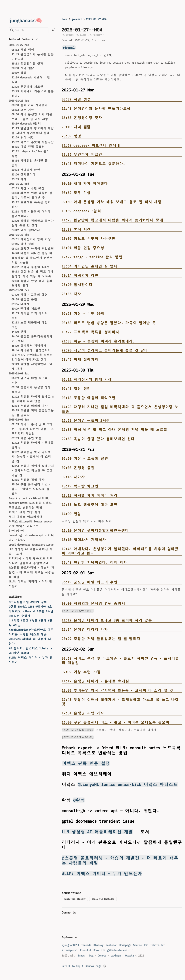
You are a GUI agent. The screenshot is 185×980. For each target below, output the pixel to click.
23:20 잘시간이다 (24, 174)
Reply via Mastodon (103, 899)
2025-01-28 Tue (19, 101)
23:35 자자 (19, 179)
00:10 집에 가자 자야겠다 (30, 105)
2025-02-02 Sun (19, 420)
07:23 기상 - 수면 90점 (28, 188)
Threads (86, 945)
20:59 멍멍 (19, 73)
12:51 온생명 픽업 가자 (28, 480)
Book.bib (99, 950)
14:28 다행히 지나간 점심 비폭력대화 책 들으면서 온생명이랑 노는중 (32, 258)
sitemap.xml (70, 950)
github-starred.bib (120, 950)
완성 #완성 (16, 531)
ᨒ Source (68, 35)
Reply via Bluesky (75, 899)
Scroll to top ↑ (72, 966)
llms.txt (85, 950)
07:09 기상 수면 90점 (26, 438)
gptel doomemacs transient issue (31, 545)
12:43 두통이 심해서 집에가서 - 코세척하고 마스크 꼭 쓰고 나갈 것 (33, 470)
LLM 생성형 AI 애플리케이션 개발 (97, 832)
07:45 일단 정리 (23, 244)
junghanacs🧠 (25, 20)
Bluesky (98, 945)
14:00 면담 (19, 332)
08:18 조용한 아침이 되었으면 (33, 249)
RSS (146, 945)
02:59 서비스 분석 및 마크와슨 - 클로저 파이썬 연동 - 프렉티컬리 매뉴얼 (33, 429)
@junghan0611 (70, 945)
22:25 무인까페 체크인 (27, 87)
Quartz (130, 956)
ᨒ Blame (81, 35)
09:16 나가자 (21, 304)
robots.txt (158, 945)
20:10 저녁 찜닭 (23, 68)
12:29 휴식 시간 (23, 137)
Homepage (125, 945)
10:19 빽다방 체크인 (26, 309)
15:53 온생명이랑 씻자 (27, 64)
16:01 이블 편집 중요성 (28, 147)
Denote (102, 956)
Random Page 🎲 (96, 966)
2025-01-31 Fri (19, 290)
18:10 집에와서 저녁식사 (29, 346)
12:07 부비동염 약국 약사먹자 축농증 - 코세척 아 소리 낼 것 (31, 457)
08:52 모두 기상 (23, 110)
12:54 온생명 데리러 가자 (30, 406)
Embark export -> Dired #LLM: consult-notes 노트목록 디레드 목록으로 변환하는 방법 (30, 503)
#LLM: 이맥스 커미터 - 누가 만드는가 (102, 873)
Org (91, 956)
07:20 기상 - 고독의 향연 (30, 295)
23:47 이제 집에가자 (26, 230)
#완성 (79, 800)
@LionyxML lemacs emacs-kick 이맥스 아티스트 (128, 784)
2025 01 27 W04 (96, 19)
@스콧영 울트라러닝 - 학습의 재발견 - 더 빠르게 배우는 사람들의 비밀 (31, 572)
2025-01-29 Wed (19, 184)
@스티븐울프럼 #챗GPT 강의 (28, 602)
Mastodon (111, 945)
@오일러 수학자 (20, 616)
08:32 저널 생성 (23, 50)
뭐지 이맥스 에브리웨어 (25, 517)
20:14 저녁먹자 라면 (26, 170)
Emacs (81, 956)
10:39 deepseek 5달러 (26, 124)
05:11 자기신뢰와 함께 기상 (31, 239)
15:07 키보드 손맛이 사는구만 (33, 142)
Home (64, 19)
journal (77, 19)
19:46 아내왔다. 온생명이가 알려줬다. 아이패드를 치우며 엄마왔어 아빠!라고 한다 (32, 355)
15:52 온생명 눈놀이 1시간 (30, 267)
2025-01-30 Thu (19, 235)
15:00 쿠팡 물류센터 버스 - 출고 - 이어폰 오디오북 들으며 (31, 489)
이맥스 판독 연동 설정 (25, 512)
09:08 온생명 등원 (24, 299)
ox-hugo (116, 956)
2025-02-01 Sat (19, 373)
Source (137, 945)
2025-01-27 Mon (19, 45)
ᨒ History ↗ (96, 35)
